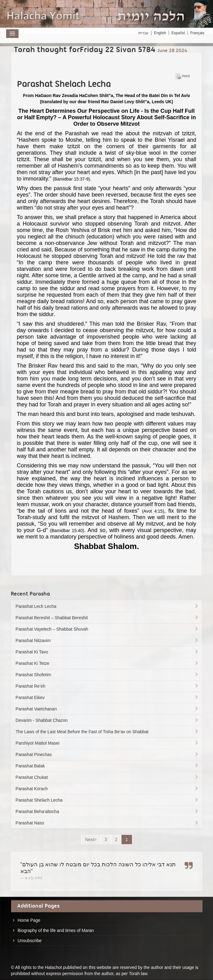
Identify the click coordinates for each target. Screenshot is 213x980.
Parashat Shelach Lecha (108, 800)
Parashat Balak (108, 766)
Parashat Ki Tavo (108, 652)
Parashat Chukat (108, 777)
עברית (143, 33)
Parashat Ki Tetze (108, 663)
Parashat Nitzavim (108, 640)
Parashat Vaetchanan (108, 709)
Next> (91, 840)
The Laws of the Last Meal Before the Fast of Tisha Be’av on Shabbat (108, 732)
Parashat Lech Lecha (108, 606)
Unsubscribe (30, 941)
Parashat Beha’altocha (108, 811)
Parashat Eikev (108, 697)
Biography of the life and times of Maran (56, 930)
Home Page (29, 920)
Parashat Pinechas (108, 754)
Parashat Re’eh (108, 686)
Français (197, 33)
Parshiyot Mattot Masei (108, 743)
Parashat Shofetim (108, 675)
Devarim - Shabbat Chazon (108, 720)
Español (178, 33)
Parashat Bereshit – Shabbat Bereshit (108, 618)
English (160, 33)
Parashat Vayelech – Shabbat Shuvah (108, 629)
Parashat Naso (108, 823)
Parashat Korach (108, 789)
